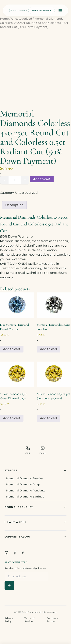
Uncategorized (22, 19)
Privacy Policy (9, 620)
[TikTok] (23, 553)
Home (4, 19)
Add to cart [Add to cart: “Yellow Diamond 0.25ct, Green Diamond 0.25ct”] (12, 418)
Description (14, 205)
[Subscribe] (9, 585)
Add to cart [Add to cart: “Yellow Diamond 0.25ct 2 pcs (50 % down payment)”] (49, 418)
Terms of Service (29, 620)
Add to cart (42, 179)
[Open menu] (60, 11)
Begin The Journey (35, 507)
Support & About (35, 537)
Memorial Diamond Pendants (26, 491)
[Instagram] (6, 553)
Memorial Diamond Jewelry (24, 478)
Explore (35, 470)
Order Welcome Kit (42, 10)
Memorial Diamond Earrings (25, 497)
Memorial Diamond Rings (23, 484)
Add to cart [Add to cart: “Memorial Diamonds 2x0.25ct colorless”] (49, 349)
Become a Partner (52, 620)
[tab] (14, 205)
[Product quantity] (15, 180)
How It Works (35, 522)
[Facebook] (15, 553)
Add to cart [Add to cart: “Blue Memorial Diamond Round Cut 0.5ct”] (12, 349)
